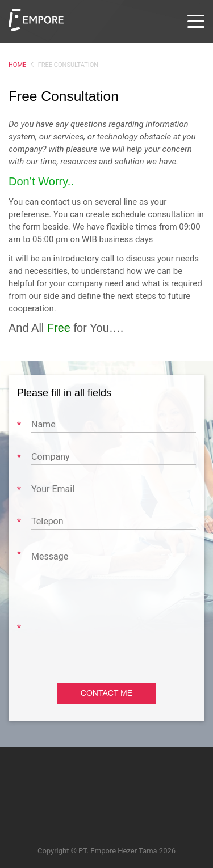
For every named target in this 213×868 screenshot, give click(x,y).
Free (59, 328)
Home (17, 65)
